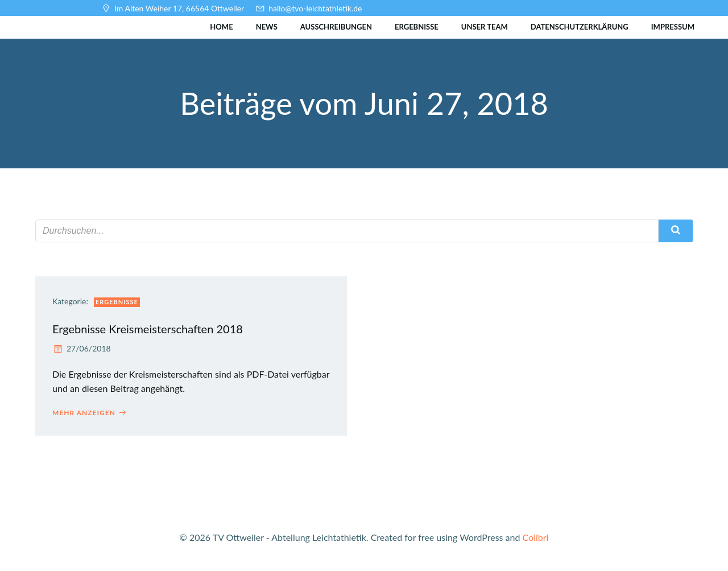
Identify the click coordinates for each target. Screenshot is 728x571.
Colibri (536, 537)
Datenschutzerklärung (580, 27)
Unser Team (485, 27)
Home (221, 27)
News (267, 27)
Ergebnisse (417, 27)
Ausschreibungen (336, 27)
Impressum (673, 27)
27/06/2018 (82, 348)
